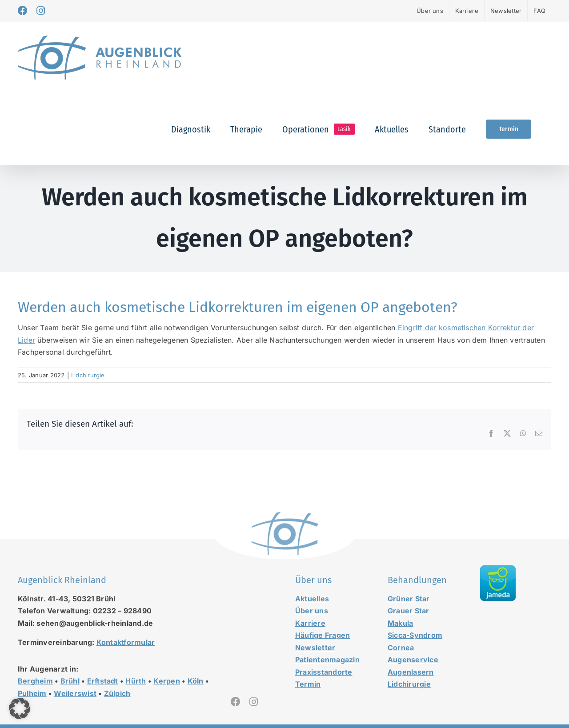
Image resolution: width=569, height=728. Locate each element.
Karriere (310, 623)
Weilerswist (75, 693)
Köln (196, 681)
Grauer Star (409, 611)
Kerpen (166, 681)
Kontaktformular (126, 642)
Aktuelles (312, 599)
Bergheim (35, 681)
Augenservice (413, 660)
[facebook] (236, 702)
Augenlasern (411, 672)
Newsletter (315, 648)
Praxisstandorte (324, 672)
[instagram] (254, 702)
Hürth (136, 681)
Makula (400, 623)
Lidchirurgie (88, 375)
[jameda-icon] (498, 569)
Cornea (401, 648)
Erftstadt (103, 681)
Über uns (312, 611)
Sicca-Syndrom (415, 635)
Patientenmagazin (327, 660)
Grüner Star (409, 599)
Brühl (70, 681)
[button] (20, 708)
